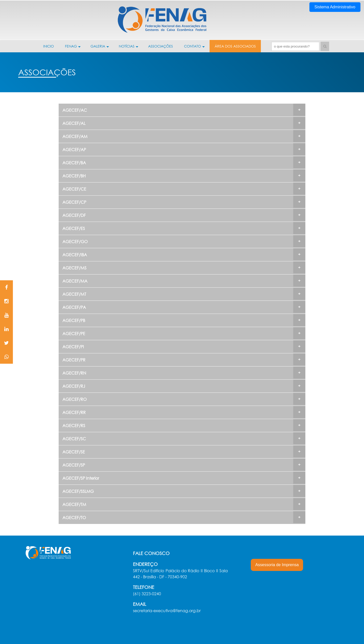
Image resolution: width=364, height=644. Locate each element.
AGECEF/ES (74, 228)
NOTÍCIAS (129, 48)
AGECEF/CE (74, 189)
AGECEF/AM (75, 136)
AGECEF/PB (74, 320)
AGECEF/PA (74, 307)
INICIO (49, 46)
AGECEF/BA (74, 163)
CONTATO (194, 48)
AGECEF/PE (74, 333)
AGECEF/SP (74, 465)
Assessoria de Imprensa (277, 565)
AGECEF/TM (74, 504)
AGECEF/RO (75, 399)
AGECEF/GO (75, 241)
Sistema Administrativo (335, 7)
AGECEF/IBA (75, 255)
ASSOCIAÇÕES (161, 46)
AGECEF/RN (74, 373)
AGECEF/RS (74, 425)
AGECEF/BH (74, 176)
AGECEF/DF (74, 215)
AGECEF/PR (74, 360)
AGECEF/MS (74, 268)
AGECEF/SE (74, 452)
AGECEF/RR (74, 412)
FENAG (73, 48)
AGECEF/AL (74, 123)
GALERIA (100, 48)
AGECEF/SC (74, 439)
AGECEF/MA (75, 281)
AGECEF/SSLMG (78, 491)
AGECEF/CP (74, 202)
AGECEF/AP (74, 149)
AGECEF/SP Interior (81, 478)
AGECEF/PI (73, 347)
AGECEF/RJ (74, 386)
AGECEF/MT (74, 294)
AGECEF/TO (74, 517)
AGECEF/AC (75, 110)
